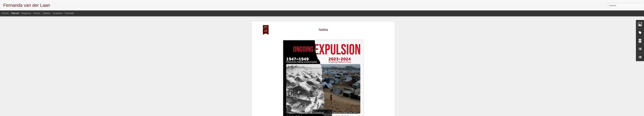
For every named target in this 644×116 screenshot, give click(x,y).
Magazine (26, 13)
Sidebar (47, 13)
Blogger (371, 114)
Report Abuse (380, 114)
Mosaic (37, 13)
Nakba (323, 17)
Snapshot (58, 13)
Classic (5, 13)
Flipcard (15, 13)
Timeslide (69, 13)
